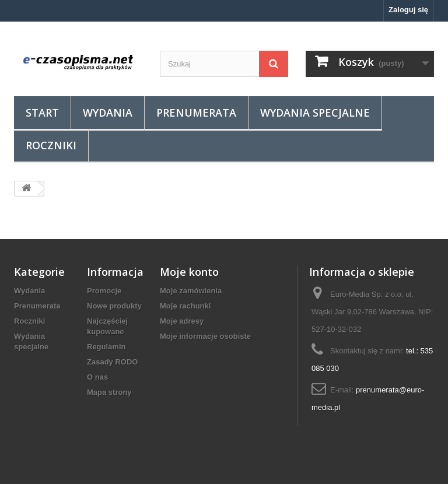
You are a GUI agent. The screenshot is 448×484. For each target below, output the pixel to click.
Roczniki (51, 145)
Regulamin (106, 347)
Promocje (104, 291)
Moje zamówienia (191, 291)
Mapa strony (109, 392)
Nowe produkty (114, 306)
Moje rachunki (185, 306)
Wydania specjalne (315, 113)
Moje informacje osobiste (205, 336)
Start (42, 113)
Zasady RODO (112, 362)
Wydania (108, 113)
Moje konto (189, 272)
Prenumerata (196, 113)
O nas (97, 377)
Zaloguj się (408, 10)
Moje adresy (182, 321)
